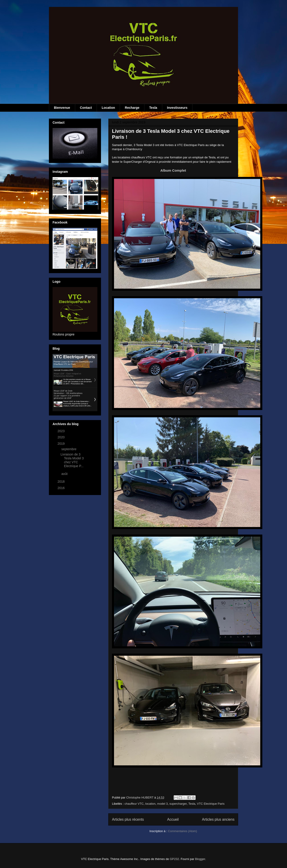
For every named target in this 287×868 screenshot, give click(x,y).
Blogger (200, 859)
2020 (62, 437)
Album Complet (173, 170)
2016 (62, 488)
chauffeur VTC (134, 804)
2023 (62, 431)
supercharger (178, 804)
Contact (86, 108)
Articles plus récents (128, 819)
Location (108, 108)
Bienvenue (62, 108)
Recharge (132, 108)
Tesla (153, 108)
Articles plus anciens (218, 819)
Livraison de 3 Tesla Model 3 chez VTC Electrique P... (72, 460)
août (65, 474)
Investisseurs (177, 108)
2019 (62, 444)
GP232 (174, 859)
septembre (69, 449)
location (150, 804)
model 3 (162, 804)
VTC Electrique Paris (211, 804)
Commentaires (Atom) (182, 831)
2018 (62, 482)
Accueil (173, 819)
